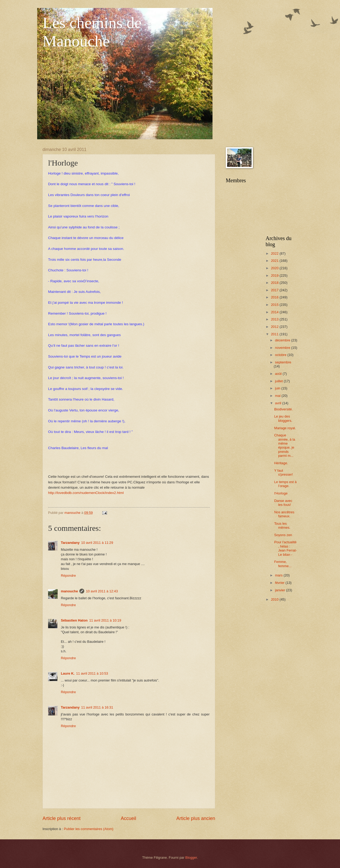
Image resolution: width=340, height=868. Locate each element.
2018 (275, 283)
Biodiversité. (283, 409)
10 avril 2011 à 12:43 (102, 591)
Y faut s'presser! (283, 472)
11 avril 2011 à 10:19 (105, 620)
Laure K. (68, 673)
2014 (275, 312)
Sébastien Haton (74, 620)
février (280, 583)
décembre (283, 340)
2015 (275, 305)
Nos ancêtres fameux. (284, 514)
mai (278, 396)
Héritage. (281, 463)
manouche (69, 591)
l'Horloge (281, 493)
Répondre (68, 576)
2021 (275, 261)
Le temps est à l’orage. (285, 484)
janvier (280, 590)
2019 (275, 275)
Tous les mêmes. (282, 526)
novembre (283, 348)
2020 (275, 268)
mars (279, 575)
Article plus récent (61, 818)
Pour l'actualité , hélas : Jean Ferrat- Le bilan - (285, 548)
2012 (275, 327)
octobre (281, 355)
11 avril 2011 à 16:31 (97, 707)
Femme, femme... (283, 564)
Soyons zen (283, 535)
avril (279, 403)
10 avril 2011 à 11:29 (97, 543)
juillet (279, 381)
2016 (275, 297)
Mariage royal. (285, 428)
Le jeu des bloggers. (283, 418)
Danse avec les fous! (283, 503)
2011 (275, 334)
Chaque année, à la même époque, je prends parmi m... (285, 445)
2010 (275, 599)
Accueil (128, 818)
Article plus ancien (196, 818)
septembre (283, 362)
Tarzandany (70, 543)
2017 (275, 290)
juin (278, 388)
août (279, 374)
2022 (275, 253)
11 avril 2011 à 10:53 (92, 673)
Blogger (191, 858)
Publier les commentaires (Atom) (89, 829)
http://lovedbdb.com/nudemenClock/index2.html (86, 493)
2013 (275, 319)
